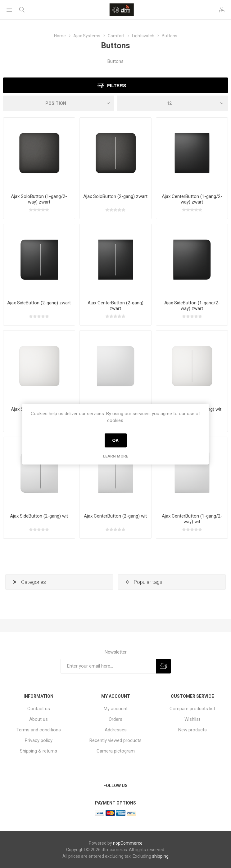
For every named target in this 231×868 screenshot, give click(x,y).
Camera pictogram (116, 751)
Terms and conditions (39, 730)
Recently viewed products (115, 740)
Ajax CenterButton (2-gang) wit (115, 516)
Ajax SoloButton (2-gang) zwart (115, 196)
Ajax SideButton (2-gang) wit (39, 516)
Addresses (116, 730)
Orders (115, 719)
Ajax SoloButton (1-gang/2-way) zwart (39, 199)
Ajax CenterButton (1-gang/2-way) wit (192, 519)
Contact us (39, 709)
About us (38, 719)
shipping (160, 856)
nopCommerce (128, 843)
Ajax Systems (87, 36)
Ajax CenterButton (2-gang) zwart (115, 306)
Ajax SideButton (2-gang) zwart (39, 303)
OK (116, 440)
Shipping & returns (38, 751)
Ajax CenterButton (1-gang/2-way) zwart (192, 199)
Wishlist (192, 719)
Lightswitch (143, 36)
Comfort (116, 36)
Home (60, 36)
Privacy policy (39, 740)
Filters (117, 85)
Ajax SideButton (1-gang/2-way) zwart (192, 306)
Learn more (115, 456)
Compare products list (192, 709)
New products (192, 730)
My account (116, 709)
